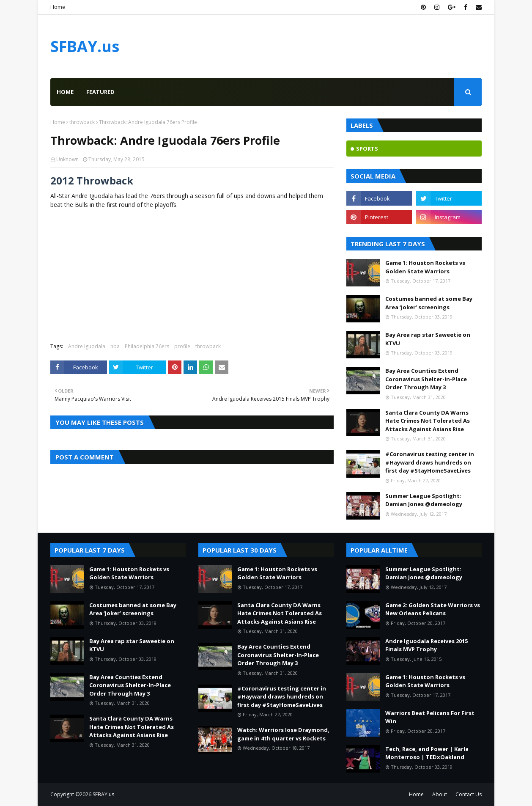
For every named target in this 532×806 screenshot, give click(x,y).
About (440, 794)
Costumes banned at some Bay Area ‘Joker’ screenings (429, 303)
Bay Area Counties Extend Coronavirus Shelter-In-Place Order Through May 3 (426, 379)
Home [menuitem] (65, 92)
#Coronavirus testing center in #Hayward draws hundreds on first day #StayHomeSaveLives (430, 462)
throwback (82, 122)
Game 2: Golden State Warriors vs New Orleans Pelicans (433, 609)
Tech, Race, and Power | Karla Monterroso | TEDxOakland (427, 753)
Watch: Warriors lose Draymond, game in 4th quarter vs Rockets (283, 734)
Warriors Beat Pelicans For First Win (430, 717)
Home (58, 7)
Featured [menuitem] (100, 92)
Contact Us (469, 794)
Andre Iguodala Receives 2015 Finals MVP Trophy (426, 645)
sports (367, 149)
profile (182, 346)
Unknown (67, 159)
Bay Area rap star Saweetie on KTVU (428, 339)
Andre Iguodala (87, 346)
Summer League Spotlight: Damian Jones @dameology (424, 500)
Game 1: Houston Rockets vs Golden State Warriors (425, 267)
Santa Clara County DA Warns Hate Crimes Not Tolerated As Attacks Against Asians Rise (428, 421)
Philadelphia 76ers (147, 346)
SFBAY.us (85, 46)
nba (115, 346)
